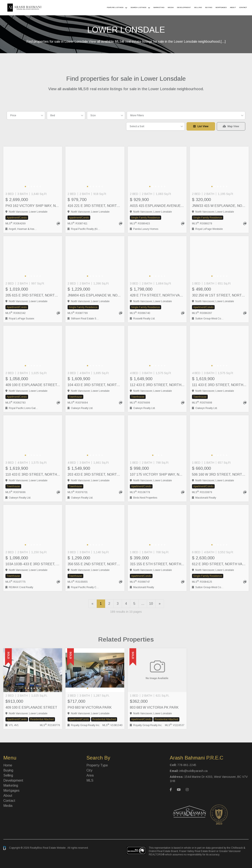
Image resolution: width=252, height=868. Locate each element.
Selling (198, 7)
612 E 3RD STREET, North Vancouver (219, 564)
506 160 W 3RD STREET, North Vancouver (219, 474)
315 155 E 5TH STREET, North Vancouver (157, 564)
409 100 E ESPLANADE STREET (31, 707)
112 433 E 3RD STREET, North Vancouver (157, 385)
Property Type (97, 765)
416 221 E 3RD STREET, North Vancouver (95, 206)
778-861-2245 (187, 765)
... (143, 604)
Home (8, 765)
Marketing (159, 7)
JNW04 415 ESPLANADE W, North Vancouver (95, 295)
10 (151, 604)
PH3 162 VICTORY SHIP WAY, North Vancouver (33, 206)
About (233, 7)
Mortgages (221, 7)
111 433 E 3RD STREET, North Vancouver (219, 385)
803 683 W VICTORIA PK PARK (154, 707)
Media (171, 7)
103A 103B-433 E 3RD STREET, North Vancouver (33, 564)
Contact (243, 7)
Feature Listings (115, 7)
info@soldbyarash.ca (193, 771)
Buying (209, 7)
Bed (53, 115)
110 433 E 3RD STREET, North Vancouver (33, 474)
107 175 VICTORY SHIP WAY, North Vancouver (157, 474)
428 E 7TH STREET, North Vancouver (157, 295)
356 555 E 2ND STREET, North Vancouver (95, 564)
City (89, 770)
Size (93, 115)
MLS (90, 780)
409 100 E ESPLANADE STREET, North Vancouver (33, 385)
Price (13, 115)
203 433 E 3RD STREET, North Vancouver (95, 474)
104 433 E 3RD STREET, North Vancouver (95, 385)
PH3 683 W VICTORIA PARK (90, 707)
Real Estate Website (55, 848)
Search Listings (138, 7)
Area (90, 775)
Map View (231, 126)
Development (184, 7)
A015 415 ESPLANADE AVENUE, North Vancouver (157, 206)
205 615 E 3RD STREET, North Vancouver (33, 295)
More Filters (137, 115)
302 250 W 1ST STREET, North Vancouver (219, 295)
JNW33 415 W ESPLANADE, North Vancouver (219, 206)
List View (201, 126)
